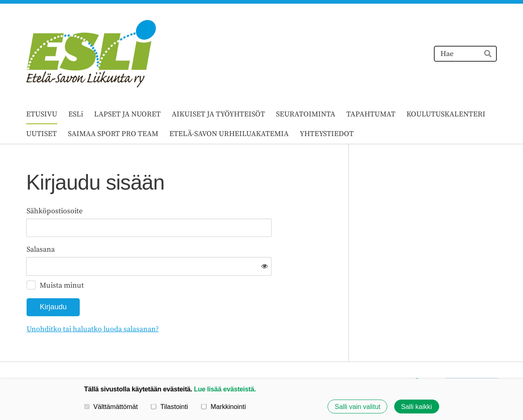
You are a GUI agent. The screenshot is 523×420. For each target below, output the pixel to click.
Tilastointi (169, 407)
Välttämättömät (111, 407)
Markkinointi (223, 407)
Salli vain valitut (358, 407)
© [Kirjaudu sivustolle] (30, 356)
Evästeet (390, 356)
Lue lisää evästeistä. (225, 389)
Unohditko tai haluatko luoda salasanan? (181, 302)
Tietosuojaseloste (342, 356)
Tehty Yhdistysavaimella (471, 357)
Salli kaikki (417, 407)
